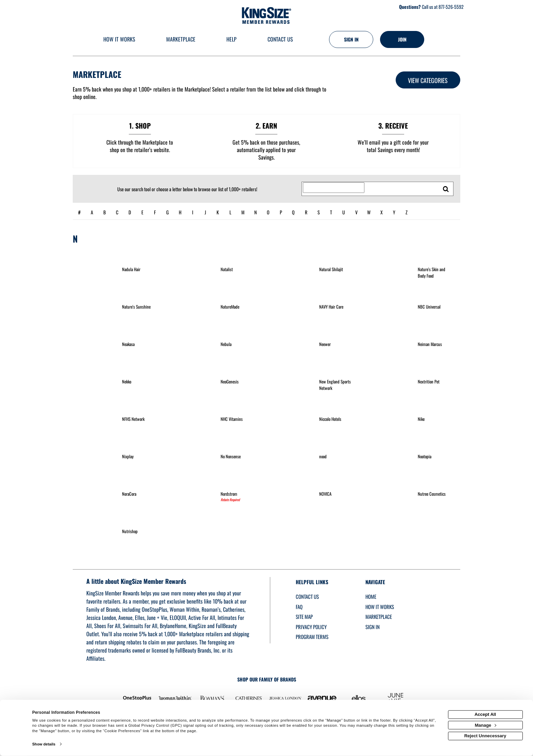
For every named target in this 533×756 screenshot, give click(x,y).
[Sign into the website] (351, 39)
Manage (486, 725)
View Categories (428, 80)
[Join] (402, 39)
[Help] (232, 40)
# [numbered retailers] (79, 212)
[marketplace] (181, 40)
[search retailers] (446, 189)
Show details (44, 744)
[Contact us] (280, 40)
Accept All (485, 714)
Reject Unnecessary (485, 736)
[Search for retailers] (334, 188)
